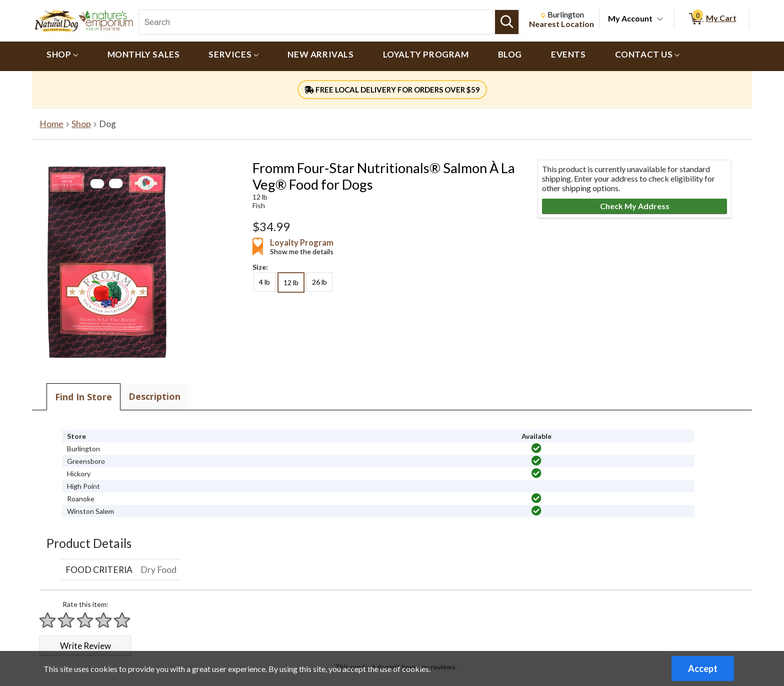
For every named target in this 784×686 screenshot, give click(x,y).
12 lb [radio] (291, 282)
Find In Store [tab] (83, 397)
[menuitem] (62, 56)
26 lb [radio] (319, 282)
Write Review (85, 646)
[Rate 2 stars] (66, 620)
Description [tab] (154, 396)
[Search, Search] (317, 22)
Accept (703, 668)
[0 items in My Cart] (712, 19)
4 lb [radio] (264, 282)
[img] (536, 448)
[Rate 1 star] (48, 620)
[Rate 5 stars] (122, 620)
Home (51, 124)
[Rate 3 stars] (85, 620)
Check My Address (635, 206)
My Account (630, 18)
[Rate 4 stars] (104, 620)
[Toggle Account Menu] (660, 20)
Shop (81, 124)
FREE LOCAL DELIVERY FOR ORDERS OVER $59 (392, 90)
